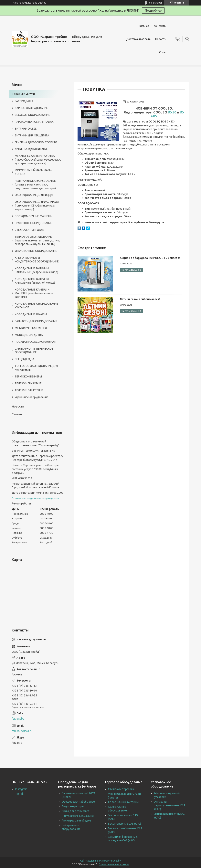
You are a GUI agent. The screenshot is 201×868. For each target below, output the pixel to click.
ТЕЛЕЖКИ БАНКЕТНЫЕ (29, 390)
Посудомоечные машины (78, 816)
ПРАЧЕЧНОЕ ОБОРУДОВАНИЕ (33, 223)
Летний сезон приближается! (140, 299)
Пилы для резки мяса (75, 811)
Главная (144, 26)
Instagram (21, 789)
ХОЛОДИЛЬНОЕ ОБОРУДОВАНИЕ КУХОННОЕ (36, 306)
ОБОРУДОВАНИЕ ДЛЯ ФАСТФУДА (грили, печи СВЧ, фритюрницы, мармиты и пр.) (37, 206)
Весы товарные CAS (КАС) (124, 824)
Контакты (160, 26)
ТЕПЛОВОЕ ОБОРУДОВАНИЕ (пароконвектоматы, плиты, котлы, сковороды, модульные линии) (37, 240)
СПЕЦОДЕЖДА (24, 359)
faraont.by (18, 719)
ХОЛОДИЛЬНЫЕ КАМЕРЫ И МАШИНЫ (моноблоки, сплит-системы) (34, 293)
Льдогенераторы (73, 806)
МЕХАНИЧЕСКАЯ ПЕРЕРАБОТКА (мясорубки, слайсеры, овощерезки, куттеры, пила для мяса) (38, 160)
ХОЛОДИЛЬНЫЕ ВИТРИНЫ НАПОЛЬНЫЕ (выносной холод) (35, 281)
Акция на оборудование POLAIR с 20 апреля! (150, 258)
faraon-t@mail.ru (22, 731)
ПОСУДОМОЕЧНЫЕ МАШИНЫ (33, 216)
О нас (163, 52)
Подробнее (153, 10)
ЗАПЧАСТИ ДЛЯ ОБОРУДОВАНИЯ (36, 321)
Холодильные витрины (123, 802)
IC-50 (172, 112)
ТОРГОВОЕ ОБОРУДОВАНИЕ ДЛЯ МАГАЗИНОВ (36, 368)
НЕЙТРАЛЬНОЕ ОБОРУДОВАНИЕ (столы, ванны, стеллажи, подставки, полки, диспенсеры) (36, 185)
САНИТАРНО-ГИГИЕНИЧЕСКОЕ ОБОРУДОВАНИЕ (34, 350)
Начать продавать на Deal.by (29, 3)
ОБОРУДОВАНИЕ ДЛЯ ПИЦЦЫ (34, 195)
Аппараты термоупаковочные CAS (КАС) (170, 805)
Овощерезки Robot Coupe (78, 802)
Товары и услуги (23, 94)
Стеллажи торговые (121, 789)
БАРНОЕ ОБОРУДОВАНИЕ (31, 108)
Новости (161, 39)
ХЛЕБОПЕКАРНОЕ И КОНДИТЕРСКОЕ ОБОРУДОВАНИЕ (37, 260)
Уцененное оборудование (32, 397)
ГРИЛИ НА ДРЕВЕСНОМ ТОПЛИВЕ (36, 142)
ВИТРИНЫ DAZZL (26, 129)
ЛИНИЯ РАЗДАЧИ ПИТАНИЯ (32, 149)
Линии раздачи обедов (76, 820)
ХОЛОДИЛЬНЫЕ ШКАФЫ (31, 314)
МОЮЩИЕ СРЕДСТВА (29, 335)
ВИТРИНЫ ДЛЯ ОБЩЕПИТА (32, 135)
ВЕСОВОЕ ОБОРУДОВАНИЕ (32, 115)
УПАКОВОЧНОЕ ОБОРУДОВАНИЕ (36, 251)
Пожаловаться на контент (114, 864)
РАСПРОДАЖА (24, 101)
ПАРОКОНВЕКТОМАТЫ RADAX (34, 122)
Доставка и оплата (138, 39)
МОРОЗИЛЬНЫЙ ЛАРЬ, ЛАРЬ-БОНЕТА (33, 172)
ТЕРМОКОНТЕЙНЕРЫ (28, 376)
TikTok (19, 794)
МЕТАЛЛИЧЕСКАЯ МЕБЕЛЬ (32, 328)
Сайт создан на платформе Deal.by (100, 861)
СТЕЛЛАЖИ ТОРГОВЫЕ (30, 230)
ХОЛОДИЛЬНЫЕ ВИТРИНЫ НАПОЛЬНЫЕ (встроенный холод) (36, 270)
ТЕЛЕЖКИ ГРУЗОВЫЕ (28, 383)
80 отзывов (156, 3)
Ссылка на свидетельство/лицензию (36, 498)
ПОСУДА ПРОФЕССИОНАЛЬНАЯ (35, 342)
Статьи (17, 414)
